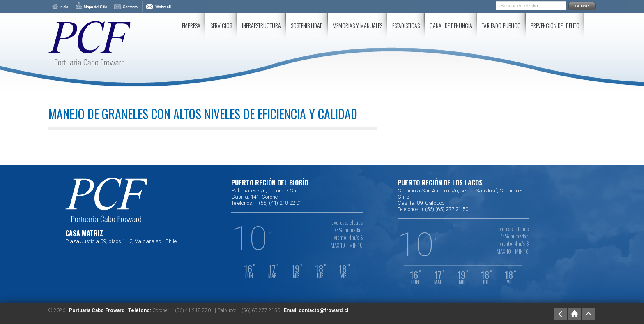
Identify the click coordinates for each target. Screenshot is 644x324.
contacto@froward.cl (323, 310)
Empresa (191, 25)
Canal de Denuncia (451, 25)
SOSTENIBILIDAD (307, 25)
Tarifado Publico (501, 25)
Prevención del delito (555, 25)
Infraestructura (261, 25)
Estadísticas (406, 25)
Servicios (221, 25)
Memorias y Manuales (358, 25)
